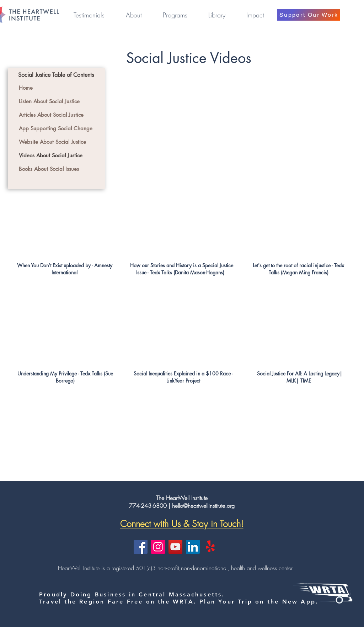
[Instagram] (158, 547)
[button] (134, 15)
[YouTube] (175, 547)
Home (26, 88)
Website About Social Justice (52, 142)
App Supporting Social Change (57, 128)
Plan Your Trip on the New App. (259, 602)
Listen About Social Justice (49, 101)
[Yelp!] (210, 547)
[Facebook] (141, 547)
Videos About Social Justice (51, 155)
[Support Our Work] (309, 15)
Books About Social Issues (50, 169)
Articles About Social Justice (52, 115)
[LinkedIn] (193, 547)
